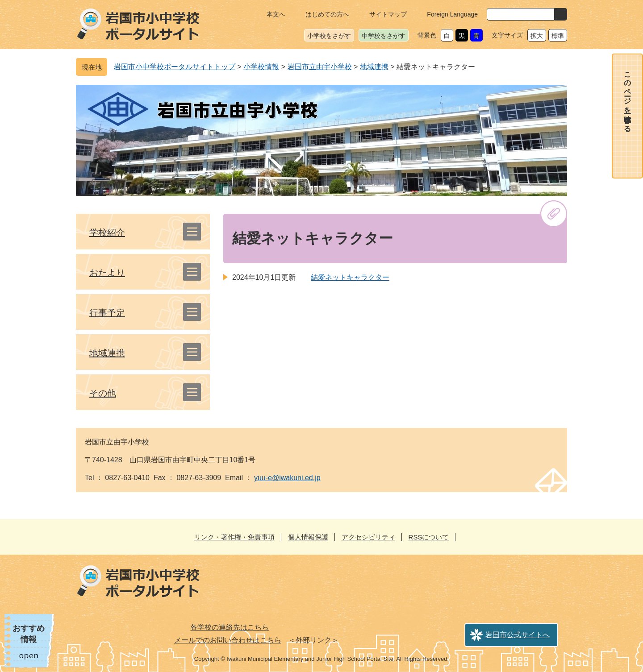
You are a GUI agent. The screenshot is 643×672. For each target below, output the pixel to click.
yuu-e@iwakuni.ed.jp (287, 478)
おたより (107, 273)
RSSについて (429, 537)
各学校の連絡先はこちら (230, 627)
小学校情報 (261, 67)
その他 (103, 393)
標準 (558, 36)
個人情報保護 (308, 537)
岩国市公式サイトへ (518, 635)
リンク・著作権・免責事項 (234, 537)
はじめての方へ (327, 14)
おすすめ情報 (29, 634)
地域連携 (374, 67)
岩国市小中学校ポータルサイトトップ (175, 67)
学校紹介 (107, 232)
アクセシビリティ (368, 537)
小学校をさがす (329, 36)
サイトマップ (388, 14)
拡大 (537, 36)
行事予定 (107, 313)
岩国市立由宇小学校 (320, 67)
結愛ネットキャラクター (350, 277)
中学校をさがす (384, 36)
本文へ (276, 14)
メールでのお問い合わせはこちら (228, 640)
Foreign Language (452, 14)
